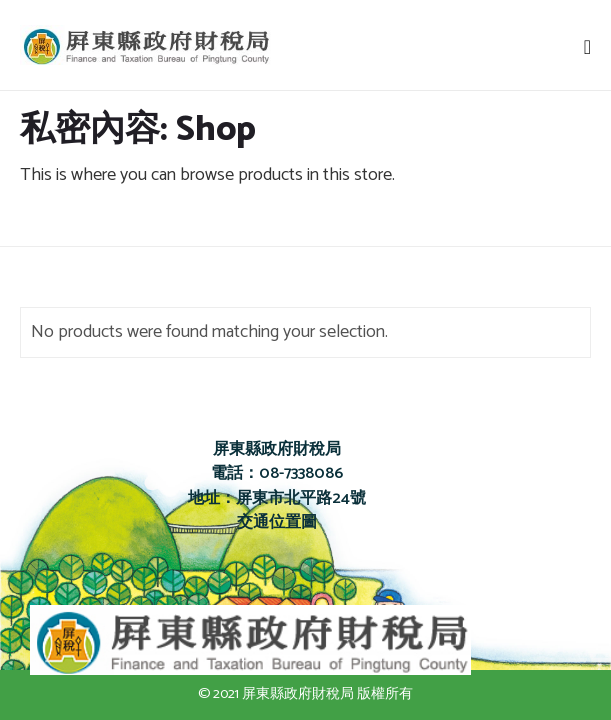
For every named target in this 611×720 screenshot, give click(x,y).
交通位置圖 (277, 522)
